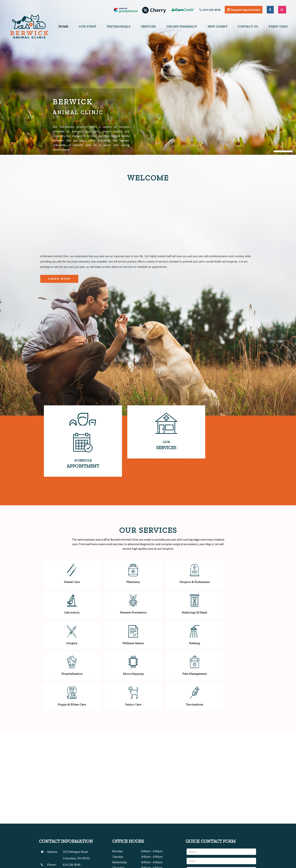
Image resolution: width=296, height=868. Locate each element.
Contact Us (248, 26)
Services (148, 26)
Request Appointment (244, 10)
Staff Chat (278, 26)
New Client (218, 26)
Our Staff (87, 26)
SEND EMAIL (70, 819)
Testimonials (119, 26)
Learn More (59, 279)
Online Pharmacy (182, 26)
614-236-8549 (210, 10)
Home (63, 26)
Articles (227, 864)
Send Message (244, 832)
